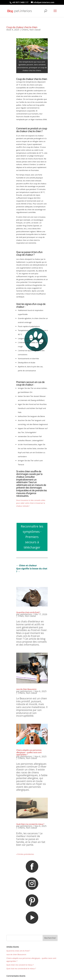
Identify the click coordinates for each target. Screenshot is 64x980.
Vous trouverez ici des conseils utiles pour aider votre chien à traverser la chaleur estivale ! (31, 503)
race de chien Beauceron (26, 689)
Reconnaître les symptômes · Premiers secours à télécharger (32, 537)
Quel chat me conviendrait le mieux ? (21, 968)
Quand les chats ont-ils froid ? (28, 612)
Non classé (35, 30)
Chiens (25, 30)
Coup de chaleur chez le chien (22, 27)
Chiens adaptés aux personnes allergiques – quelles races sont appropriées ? (29, 752)
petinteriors (26, 614)
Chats (21, 616)
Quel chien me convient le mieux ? (30, 824)
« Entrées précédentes (25, 854)
